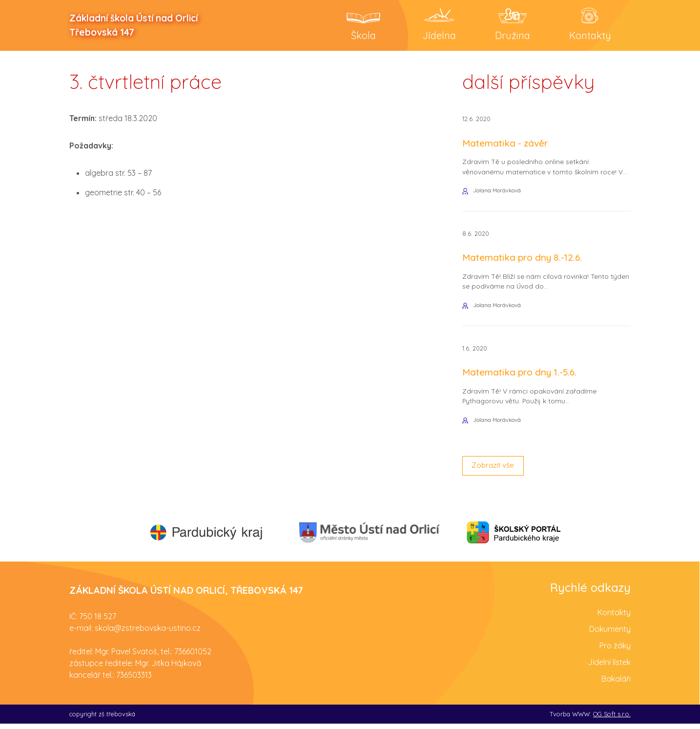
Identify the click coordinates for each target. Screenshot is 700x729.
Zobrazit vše (494, 471)
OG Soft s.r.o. (612, 719)
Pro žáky (615, 650)
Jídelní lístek (609, 667)
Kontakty (614, 617)
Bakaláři (616, 684)
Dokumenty (610, 634)
